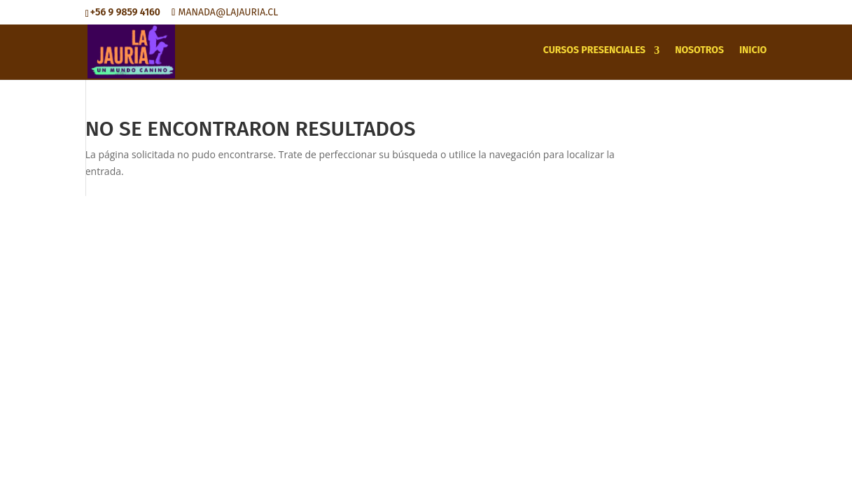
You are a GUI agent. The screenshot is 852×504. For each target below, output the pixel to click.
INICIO (753, 51)
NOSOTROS (699, 51)
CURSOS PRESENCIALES (594, 51)
